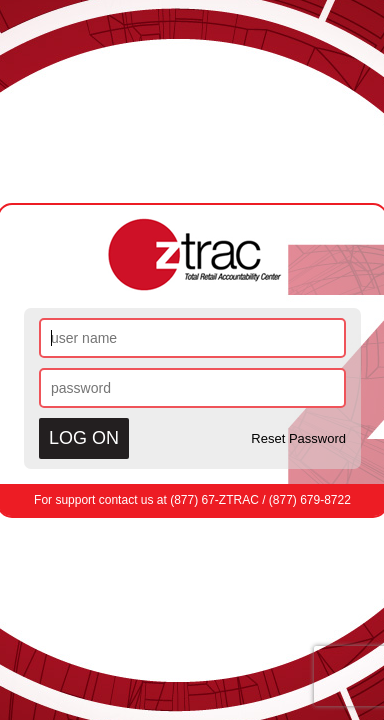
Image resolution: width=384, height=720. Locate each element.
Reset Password (298, 438)
